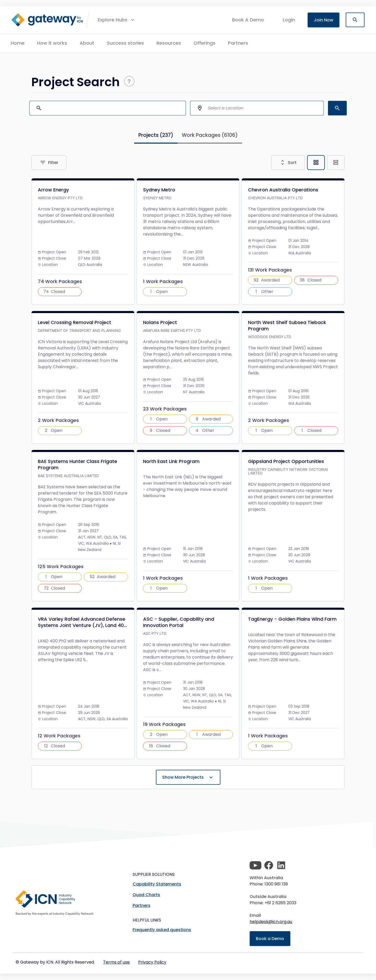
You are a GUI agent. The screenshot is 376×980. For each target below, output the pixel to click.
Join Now (324, 20)
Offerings (204, 43)
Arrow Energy (53, 190)
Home (18, 43)
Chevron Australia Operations (283, 190)
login (289, 20)
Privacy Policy (152, 962)
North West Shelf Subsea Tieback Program (287, 326)
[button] (117, 20)
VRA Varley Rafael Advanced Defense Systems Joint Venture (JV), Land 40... (82, 622)
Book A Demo (248, 20)
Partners (238, 43)
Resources (169, 43)
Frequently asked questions (162, 930)
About (87, 43)
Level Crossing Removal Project (75, 322)
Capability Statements (157, 884)
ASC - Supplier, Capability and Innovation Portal (179, 622)
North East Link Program (171, 461)
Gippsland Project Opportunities (286, 461)
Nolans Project (160, 322)
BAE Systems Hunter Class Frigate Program (78, 465)
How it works (52, 43)
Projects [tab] (156, 135)
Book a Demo (270, 939)
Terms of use (116, 962)
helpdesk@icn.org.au (271, 922)
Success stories (125, 43)
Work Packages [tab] (210, 135)
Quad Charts (146, 895)
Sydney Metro (159, 190)
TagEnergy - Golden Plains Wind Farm (292, 619)
